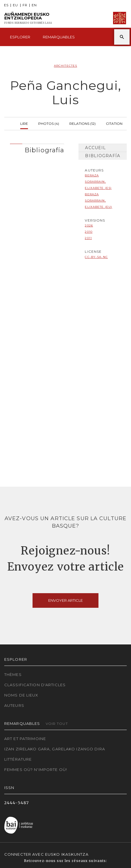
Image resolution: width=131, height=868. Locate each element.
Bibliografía (102, 156)
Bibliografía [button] (44, 150)
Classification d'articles (35, 685)
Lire (24, 123)
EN (34, 5)
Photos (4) (49, 123)
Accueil (95, 148)
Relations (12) (82, 123)
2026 (89, 225)
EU (15, 5)
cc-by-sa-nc (96, 257)
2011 (88, 238)
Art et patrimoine (25, 739)
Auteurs (14, 705)
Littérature (18, 759)
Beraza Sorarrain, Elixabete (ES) (98, 182)
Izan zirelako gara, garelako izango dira (55, 749)
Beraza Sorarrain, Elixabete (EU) (98, 201)
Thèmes (13, 674)
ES (6, 5)
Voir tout (57, 724)
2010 (88, 232)
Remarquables (59, 37)
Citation (114, 123)
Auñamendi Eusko (28, 18)
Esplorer (20, 37)
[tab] (37, 149)
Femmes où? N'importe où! (36, 770)
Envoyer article (65, 600)
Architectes (65, 66)
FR (25, 5)
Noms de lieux (21, 695)
